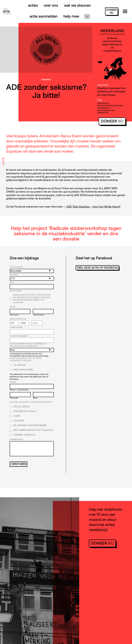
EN (87, 17)
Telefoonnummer (18, 336)
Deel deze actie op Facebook (97, 268)
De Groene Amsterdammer (30, 425)
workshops (103, 113)
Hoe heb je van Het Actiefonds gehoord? (31, 402)
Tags (100, 100)
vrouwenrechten (106, 111)
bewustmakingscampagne (110, 106)
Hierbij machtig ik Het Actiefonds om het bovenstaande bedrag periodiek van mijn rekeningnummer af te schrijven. (32, 299)
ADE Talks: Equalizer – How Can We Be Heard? (93, 207)
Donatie (15, 275)
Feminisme (46, 80)
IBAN (13, 282)
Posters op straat (25, 411)
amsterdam (103, 103)
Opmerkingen (16, 439)
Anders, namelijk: (25, 435)
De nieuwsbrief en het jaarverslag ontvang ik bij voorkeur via (28, 345)
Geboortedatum (18, 319)
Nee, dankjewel (23, 370)
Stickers (19, 421)
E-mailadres (17, 327)
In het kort (103, 85)
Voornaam (14, 315)
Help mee (71, 16)
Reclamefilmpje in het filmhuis (33, 430)
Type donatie (17, 267)
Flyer (17, 416)
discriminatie (104, 108)
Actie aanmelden (44, 16)
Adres (14, 382)
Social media (22, 407)
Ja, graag (20, 365)
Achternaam (39, 315)
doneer (111, 11)
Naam (14, 307)
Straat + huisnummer (19, 390)
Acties (33, 5)
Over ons (51, 5)
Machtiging (17, 291)
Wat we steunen (77, 5)
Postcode (14, 398)
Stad (35, 398)
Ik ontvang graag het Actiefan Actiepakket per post (26, 359)
